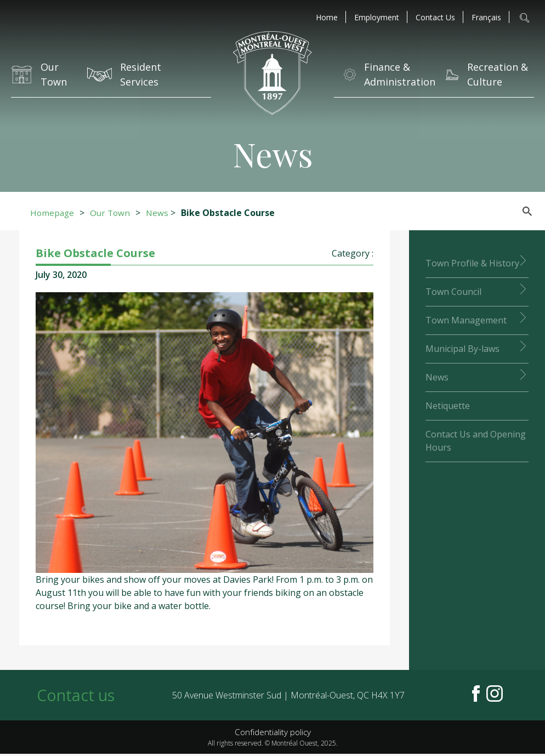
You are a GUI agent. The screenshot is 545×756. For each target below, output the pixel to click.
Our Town (112, 213)
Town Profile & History (472, 263)
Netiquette (448, 406)
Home (327, 18)
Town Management (466, 320)
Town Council (453, 292)
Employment (377, 18)
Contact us (78, 696)
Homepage (53, 213)
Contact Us (435, 18)
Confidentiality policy (273, 734)
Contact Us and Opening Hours (476, 441)
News (161, 213)
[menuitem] (486, 18)
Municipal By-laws (462, 349)
